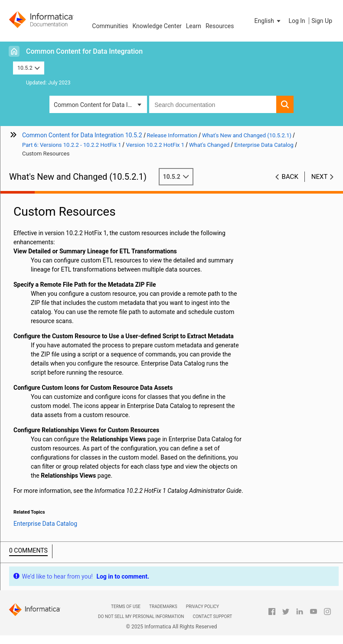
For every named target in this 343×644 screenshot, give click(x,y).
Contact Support (212, 616)
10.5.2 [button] (29, 68)
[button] (268, 21)
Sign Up (322, 21)
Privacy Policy (203, 607)
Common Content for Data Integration (84, 51)
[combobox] (213, 104)
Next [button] (320, 177)
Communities (110, 26)
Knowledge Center (157, 26)
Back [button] (290, 177)
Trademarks (163, 607)
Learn (194, 26)
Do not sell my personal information (141, 616)
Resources (220, 26)
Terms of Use (126, 607)
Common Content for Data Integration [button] (100, 105)
